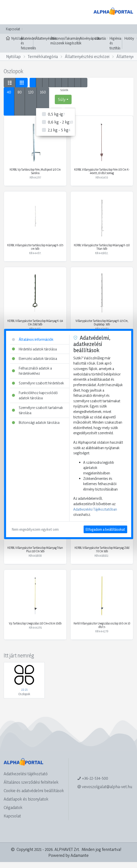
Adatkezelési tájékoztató (26, 774)
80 (20, 92)
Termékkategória (43, 56)
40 (9, 92)
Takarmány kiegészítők (73, 41)
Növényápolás (90, 38)
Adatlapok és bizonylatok (26, 799)
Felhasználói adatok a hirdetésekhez (32, 371)
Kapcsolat (13, 29)
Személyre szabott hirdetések (38, 383)
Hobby (129, 38)
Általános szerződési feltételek (31, 782)
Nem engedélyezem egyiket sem (35, 529)
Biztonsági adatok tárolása (36, 422)
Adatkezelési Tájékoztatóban (95, 509)
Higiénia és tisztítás (115, 43)
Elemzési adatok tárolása (34, 358)
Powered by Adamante (68, 855)
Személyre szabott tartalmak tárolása (37, 410)
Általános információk (33, 339)
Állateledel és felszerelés (28, 43)
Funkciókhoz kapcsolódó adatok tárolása (35, 395)
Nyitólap (12, 38)
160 (43, 92)
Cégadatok (13, 807)
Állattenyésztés (46, 38)
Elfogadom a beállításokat (105, 529)
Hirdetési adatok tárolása (34, 349)
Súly (62, 99)
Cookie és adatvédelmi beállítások (34, 790)
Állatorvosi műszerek (58, 41)
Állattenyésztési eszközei (87, 56)
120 (31, 92)
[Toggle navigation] (11, 12)
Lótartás (100, 38)
